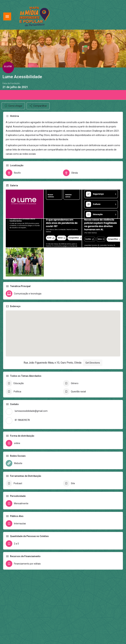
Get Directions (93, 363)
